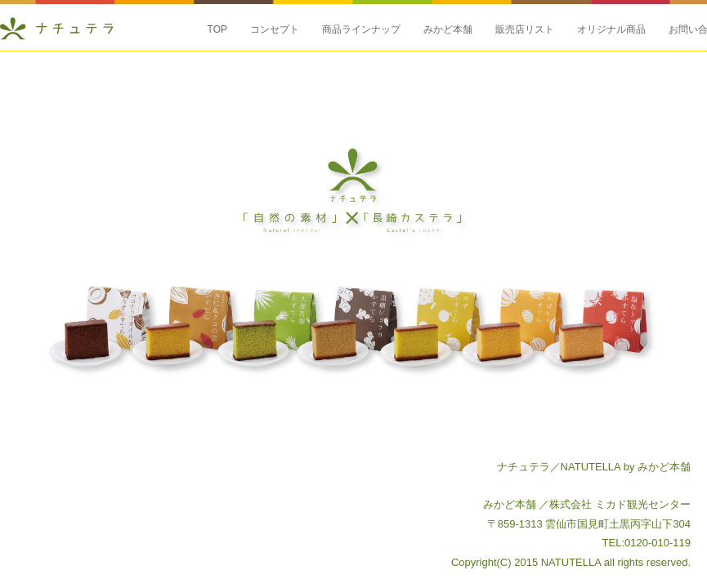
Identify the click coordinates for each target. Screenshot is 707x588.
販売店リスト (525, 29)
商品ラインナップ (361, 29)
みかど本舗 (448, 29)
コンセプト (275, 29)
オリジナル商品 (611, 29)
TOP (217, 29)
